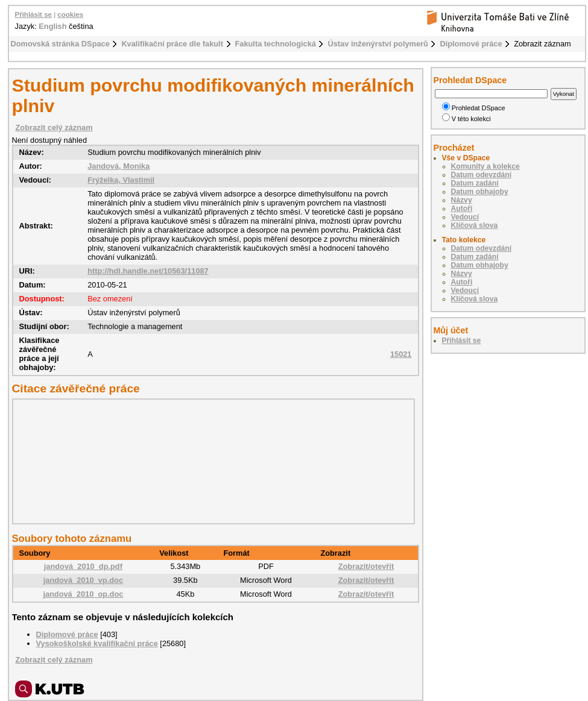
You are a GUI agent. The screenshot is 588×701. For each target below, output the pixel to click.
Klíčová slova (475, 225)
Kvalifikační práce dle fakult (172, 44)
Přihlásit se (33, 14)
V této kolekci (466, 119)
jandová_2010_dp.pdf (83, 566)
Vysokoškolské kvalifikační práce (97, 643)
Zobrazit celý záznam (54, 127)
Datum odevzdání (482, 175)
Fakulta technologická (276, 44)
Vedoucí (465, 217)
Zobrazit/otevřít (366, 566)
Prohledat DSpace (474, 108)
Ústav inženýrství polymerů (378, 44)
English (52, 26)
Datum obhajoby (480, 192)
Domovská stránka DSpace (60, 44)
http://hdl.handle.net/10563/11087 (148, 271)
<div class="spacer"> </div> (210, 461)
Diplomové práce (471, 44)
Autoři (462, 209)
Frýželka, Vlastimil (121, 180)
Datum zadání (475, 183)
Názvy (462, 200)
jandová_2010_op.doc (83, 594)
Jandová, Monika (119, 166)
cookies (70, 14)
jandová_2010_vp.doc (83, 580)
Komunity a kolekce (485, 166)
